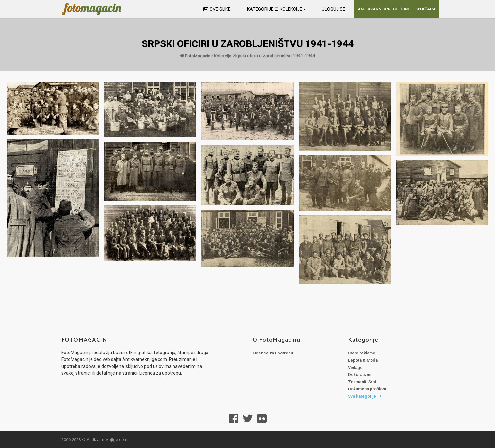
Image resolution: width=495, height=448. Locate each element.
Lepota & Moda (363, 360)
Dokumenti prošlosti (368, 389)
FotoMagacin (195, 56)
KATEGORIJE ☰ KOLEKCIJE (276, 9)
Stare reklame (362, 353)
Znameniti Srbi (362, 381)
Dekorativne (360, 374)
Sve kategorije (365, 396)
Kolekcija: (223, 56)
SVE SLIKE (217, 9)
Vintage (355, 367)
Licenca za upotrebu (273, 353)
